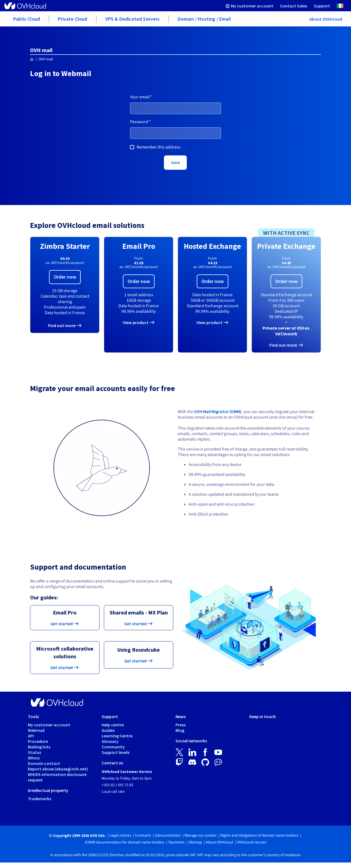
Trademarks (40, 799)
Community (113, 747)
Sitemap (195, 842)
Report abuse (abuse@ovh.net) (58, 769)
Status (34, 752)
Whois (34, 758)
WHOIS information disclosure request (57, 777)
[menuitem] (249, 6)
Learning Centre (117, 736)
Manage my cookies (201, 835)
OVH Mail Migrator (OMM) (218, 411)
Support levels (116, 752)
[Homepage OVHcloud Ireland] (32, 59)
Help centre (113, 725)
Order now (65, 277)
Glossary (110, 741)
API (31, 736)
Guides (108, 730)
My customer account (49, 725)
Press (181, 725)
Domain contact (44, 763)
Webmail (36, 730)
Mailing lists (39, 747)
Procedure (38, 741)
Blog (180, 730)
